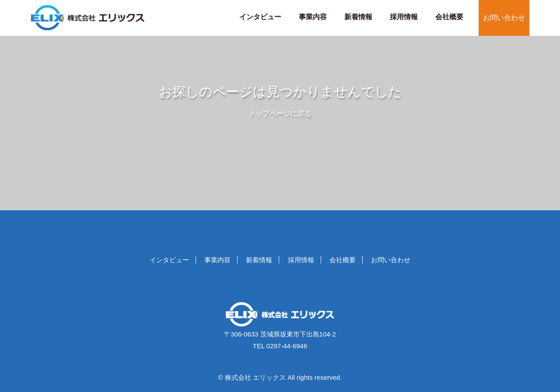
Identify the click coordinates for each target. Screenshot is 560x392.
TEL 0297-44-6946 (280, 346)
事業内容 (313, 17)
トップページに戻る (280, 113)
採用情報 (404, 17)
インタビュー (260, 17)
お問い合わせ (504, 18)
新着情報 (358, 17)
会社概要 (449, 17)
